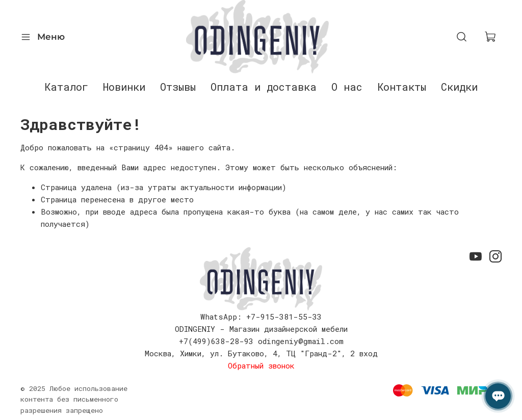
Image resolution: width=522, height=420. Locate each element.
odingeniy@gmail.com (301, 341)
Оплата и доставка (264, 87)
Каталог (66, 87)
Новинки (124, 87)
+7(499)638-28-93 (216, 341)
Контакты (402, 87)
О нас (347, 87)
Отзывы (178, 87)
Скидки (459, 87)
